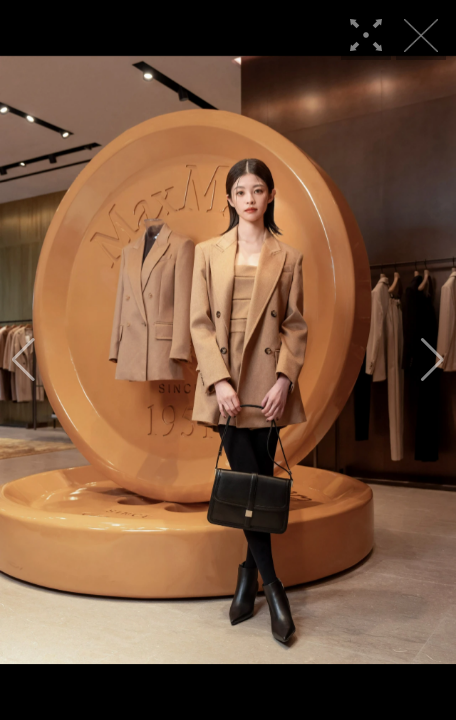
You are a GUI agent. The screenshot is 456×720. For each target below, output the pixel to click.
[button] (23, 360)
